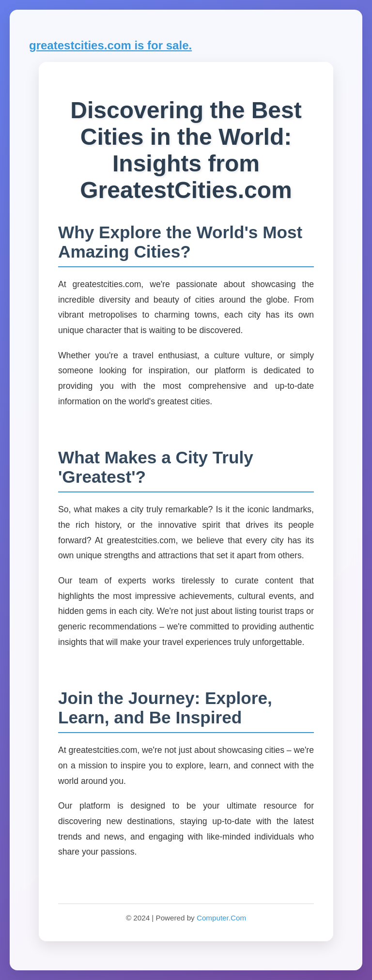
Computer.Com (221, 918)
